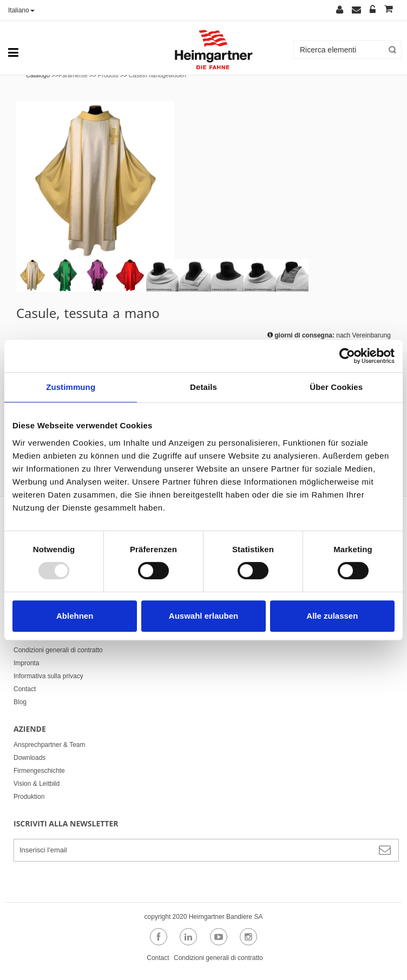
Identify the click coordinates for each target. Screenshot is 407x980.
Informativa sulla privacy (48, 676)
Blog (20, 702)
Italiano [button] (21, 10)
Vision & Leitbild (37, 784)
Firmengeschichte (39, 771)
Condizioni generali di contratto (58, 650)
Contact (25, 689)
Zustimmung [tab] (71, 387)
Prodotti (108, 75)
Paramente (73, 75)
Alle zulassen (332, 616)
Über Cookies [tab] (336, 387)
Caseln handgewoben (157, 75)
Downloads (29, 758)
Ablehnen (75, 616)
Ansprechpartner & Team (50, 745)
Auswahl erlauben (203, 616)
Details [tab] (203, 387)
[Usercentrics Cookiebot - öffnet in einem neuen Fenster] (347, 356)
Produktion (29, 797)
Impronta (26, 663)
